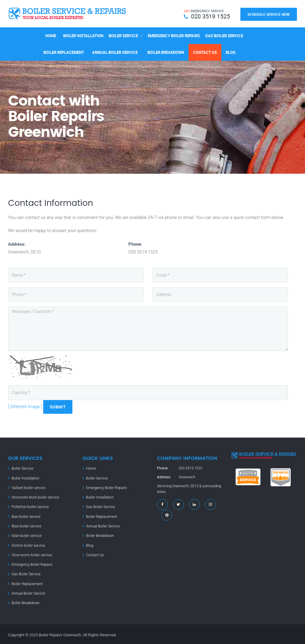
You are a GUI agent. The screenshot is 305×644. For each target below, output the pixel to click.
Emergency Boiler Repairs (174, 35)
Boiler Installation (83, 35)
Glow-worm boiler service (31, 554)
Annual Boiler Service (115, 52)
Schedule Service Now (269, 14)
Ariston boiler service (28, 544)
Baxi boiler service (26, 516)
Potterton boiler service (30, 506)
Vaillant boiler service (28, 487)
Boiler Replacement (64, 52)
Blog (231, 52)
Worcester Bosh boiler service (35, 497)
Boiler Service (123, 35)
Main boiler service (26, 535)
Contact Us (205, 52)
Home (51, 35)
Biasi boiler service (26, 525)
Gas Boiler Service (224, 35)
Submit (58, 407)
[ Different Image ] (25, 406)
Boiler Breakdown (166, 52)
